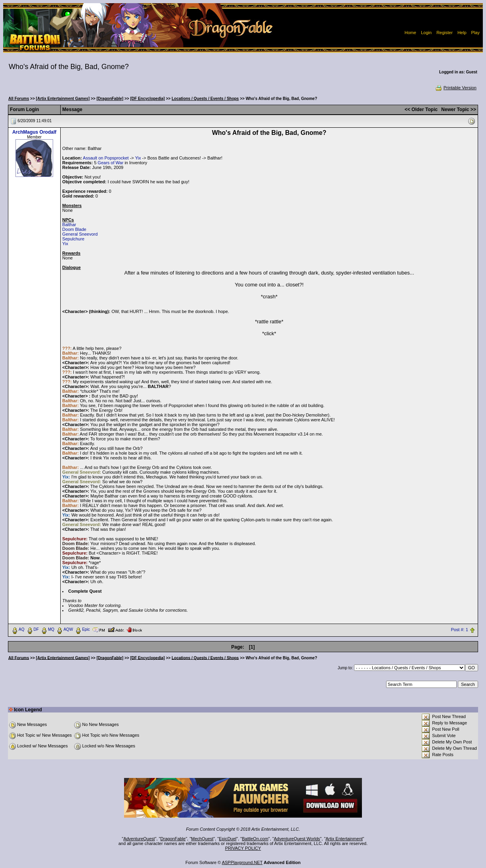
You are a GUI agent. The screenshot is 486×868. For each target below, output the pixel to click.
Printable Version (456, 88)
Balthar (69, 225)
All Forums (19, 99)
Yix (138, 158)
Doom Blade (74, 229)
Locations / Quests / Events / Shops (205, 99)
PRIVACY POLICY (243, 848)
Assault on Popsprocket (106, 158)
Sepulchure (73, 239)
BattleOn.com (255, 839)
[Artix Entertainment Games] (63, 99)
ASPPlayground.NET (242, 862)
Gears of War (110, 163)
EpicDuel (228, 839)
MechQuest (202, 839)
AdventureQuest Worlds (297, 839)
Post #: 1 (459, 630)
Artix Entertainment (344, 839)
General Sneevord (80, 234)
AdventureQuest (139, 839)
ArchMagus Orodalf (34, 132)
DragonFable (173, 839)
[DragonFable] (110, 99)
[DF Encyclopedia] (147, 99)
